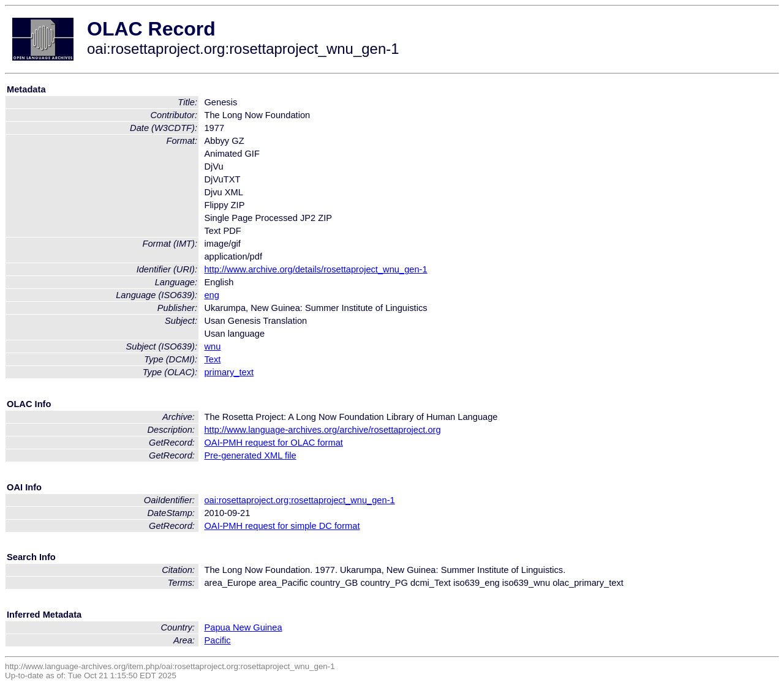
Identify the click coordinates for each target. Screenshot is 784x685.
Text (212, 359)
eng (211, 295)
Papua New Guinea (243, 627)
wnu (212, 346)
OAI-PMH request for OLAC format (273, 443)
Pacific (217, 640)
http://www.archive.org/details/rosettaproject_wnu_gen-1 (315, 269)
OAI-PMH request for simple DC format (282, 526)
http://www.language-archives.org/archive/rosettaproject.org (322, 430)
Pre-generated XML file (250, 455)
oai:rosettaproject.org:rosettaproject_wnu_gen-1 (299, 500)
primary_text (229, 372)
